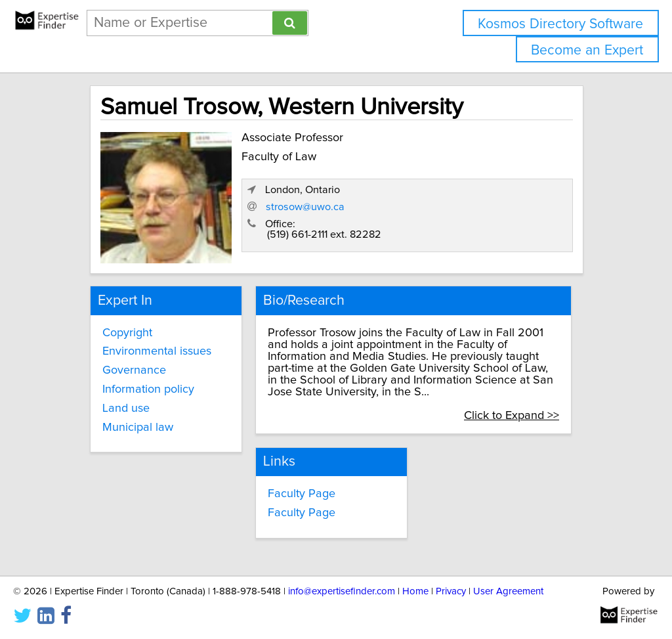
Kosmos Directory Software (560, 24)
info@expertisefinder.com (342, 591)
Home (415, 591)
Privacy (451, 591)
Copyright (127, 333)
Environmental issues (157, 351)
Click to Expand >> (512, 416)
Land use (126, 408)
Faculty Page (302, 494)
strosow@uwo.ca (305, 207)
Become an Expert (587, 50)
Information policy (148, 389)
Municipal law (138, 428)
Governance (134, 370)
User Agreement (508, 591)
